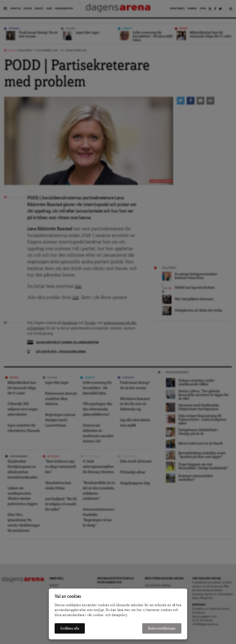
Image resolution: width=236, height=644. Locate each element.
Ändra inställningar (162, 628)
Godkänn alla (70, 628)
